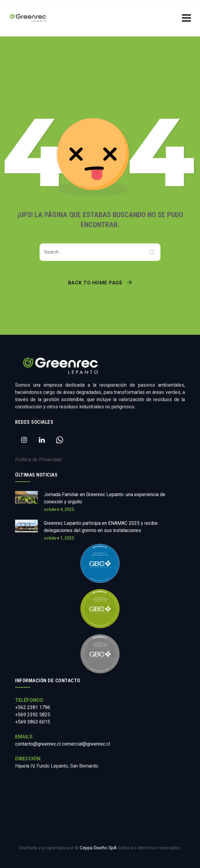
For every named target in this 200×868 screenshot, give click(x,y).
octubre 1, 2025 (59, 538)
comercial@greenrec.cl (86, 744)
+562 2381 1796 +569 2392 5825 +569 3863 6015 (33, 715)
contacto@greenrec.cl (38, 744)
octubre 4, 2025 (59, 509)
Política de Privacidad (38, 459)
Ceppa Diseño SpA (98, 848)
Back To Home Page (95, 283)
